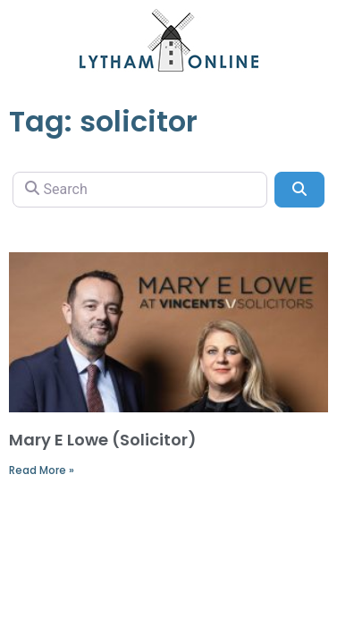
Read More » (42, 470)
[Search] (140, 190)
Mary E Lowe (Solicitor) (103, 440)
